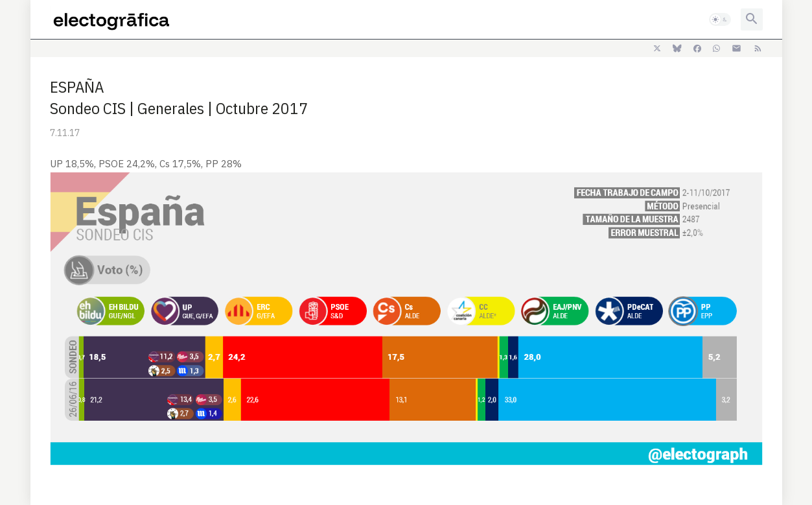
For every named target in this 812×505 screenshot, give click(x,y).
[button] (720, 19)
